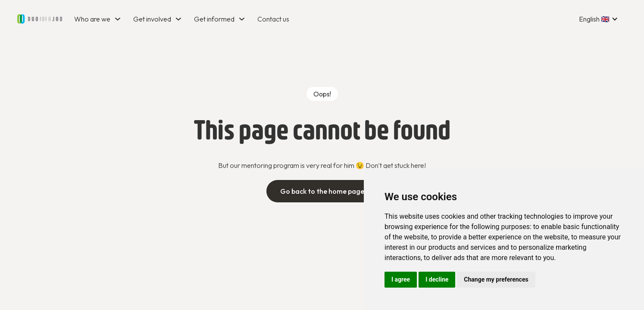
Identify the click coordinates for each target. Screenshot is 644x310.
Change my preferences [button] (496, 279)
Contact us (273, 19)
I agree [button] (401, 279)
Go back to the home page (322, 191)
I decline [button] (437, 279)
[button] (98, 19)
